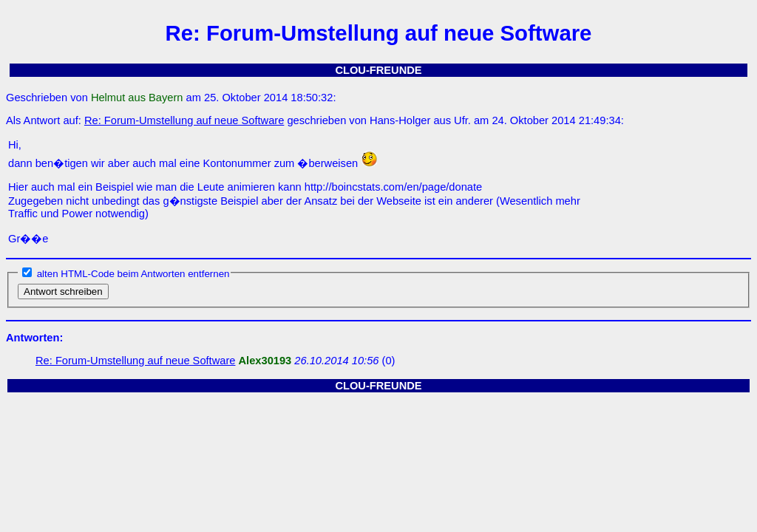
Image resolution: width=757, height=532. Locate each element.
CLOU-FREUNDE (378, 70)
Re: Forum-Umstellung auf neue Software (184, 120)
